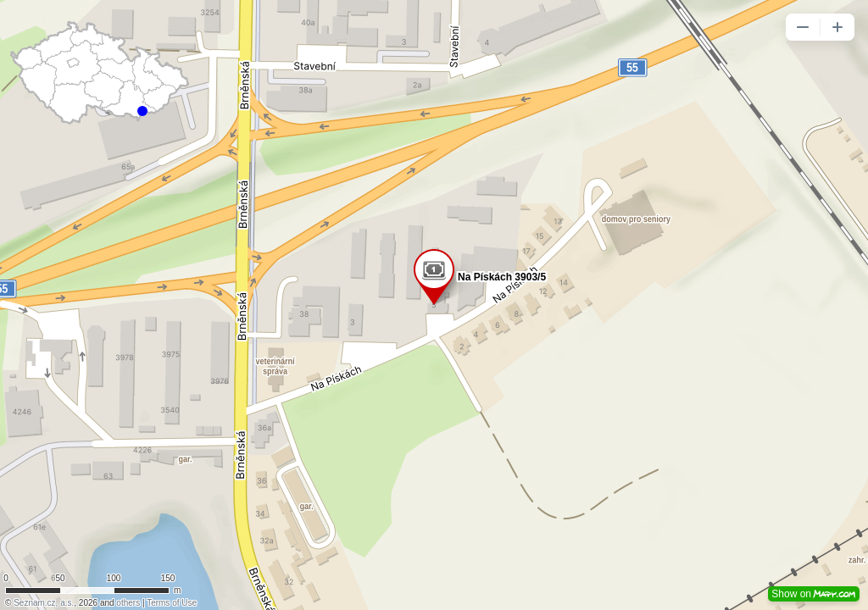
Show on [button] (814, 594)
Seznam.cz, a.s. (44, 603)
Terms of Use (172, 603)
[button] (803, 27)
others (128, 603)
